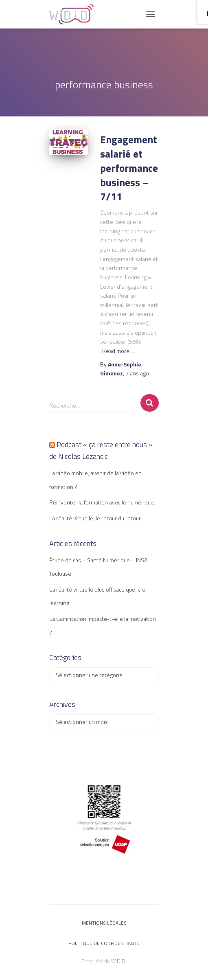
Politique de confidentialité (104, 943)
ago (137, 373)
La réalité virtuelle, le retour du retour (95, 518)
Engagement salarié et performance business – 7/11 (129, 168)
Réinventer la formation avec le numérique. (102, 502)
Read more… (118, 351)
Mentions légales (104, 923)
